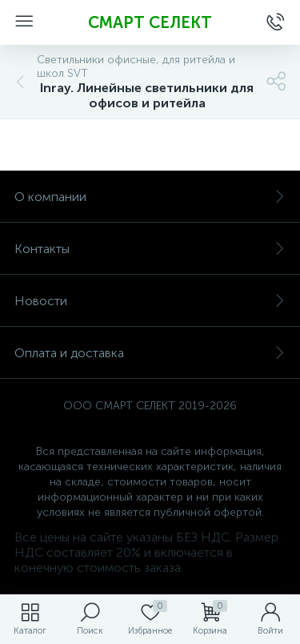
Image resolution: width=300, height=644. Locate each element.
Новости (150, 301)
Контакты (150, 249)
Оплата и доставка (150, 353)
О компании (150, 197)
